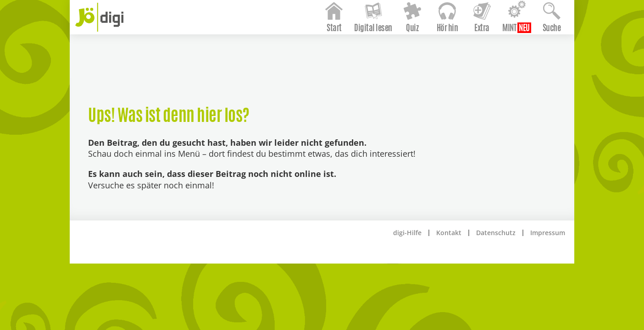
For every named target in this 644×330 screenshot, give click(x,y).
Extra (469, 52)
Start (321, 52)
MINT (496, 52)
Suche (539, 52)
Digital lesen (360, 52)
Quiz (399, 52)
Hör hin (434, 52)
